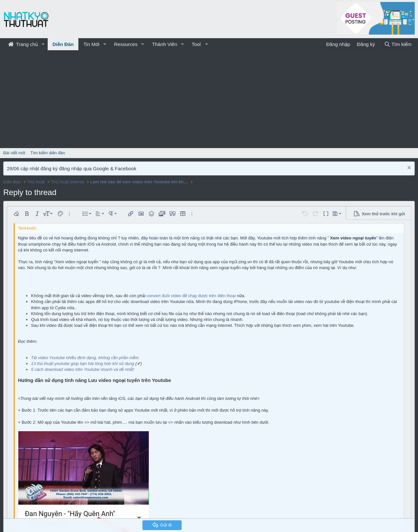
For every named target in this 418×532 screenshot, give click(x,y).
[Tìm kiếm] (398, 44)
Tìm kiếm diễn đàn (48, 153)
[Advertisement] (209, 99)
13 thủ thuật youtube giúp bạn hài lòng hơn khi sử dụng (83, 364)
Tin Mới (91, 44)
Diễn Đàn (63, 44)
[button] (43, 44)
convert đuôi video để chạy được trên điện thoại (191, 296)
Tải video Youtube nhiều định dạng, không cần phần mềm (85, 358)
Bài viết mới (14, 153)
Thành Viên (165, 44)
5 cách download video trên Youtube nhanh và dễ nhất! (83, 369)
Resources (126, 44)
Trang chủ (23, 44)
